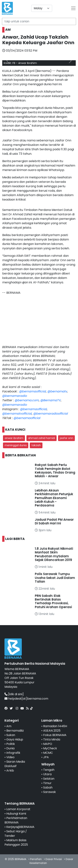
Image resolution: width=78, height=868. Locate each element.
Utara (47, 774)
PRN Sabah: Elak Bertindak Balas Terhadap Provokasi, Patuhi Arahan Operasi (53, 601)
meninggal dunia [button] (16, 445)
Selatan (49, 779)
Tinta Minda (52, 739)
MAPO (48, 744)
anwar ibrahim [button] (14, 438)
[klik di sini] (16, 694)
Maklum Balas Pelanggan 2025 (16, 842)
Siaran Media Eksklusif (15, 764)
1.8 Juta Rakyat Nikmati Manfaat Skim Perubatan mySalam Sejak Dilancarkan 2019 (54, 554)
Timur (47, 783)
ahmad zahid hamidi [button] (42, 438)
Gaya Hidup (15, 739)
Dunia (10, 748)
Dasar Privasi (54, 859)
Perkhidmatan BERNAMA (16, 820)
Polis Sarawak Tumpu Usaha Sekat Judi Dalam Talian (55, 578)
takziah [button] (36, 445)
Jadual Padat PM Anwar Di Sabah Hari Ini (54, 521)
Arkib (10, 770)
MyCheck (50, 748)
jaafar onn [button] (66, 438)
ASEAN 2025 (52, 731)
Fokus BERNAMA (55, 735)
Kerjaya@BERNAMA (20, 827)
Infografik (13, 753)
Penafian (36, 859)
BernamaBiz (15, 731)
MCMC (48, 753)
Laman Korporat (18, 809)
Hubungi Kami (16, 814)
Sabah (48, 788)
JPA (46, 757)
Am (9, 726)
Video (10, 757)
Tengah (49, 770)
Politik (11, 744)
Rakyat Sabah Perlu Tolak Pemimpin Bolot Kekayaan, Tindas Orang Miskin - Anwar (55, 471)
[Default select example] (42, 8)
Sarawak (50, 792)
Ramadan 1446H (55, 726)
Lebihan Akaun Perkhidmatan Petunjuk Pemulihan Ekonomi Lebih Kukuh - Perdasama (54, 498)
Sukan (11, 735)
